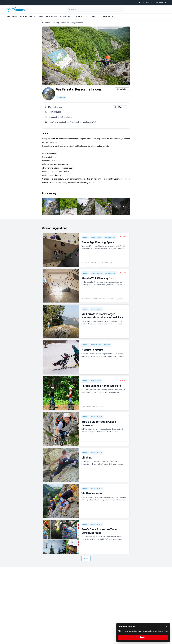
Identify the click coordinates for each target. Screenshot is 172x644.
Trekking (107, 345)
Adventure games (97, 237)
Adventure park (110, 237)
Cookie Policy (163, 631)
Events (94, 16)
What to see (66, 16)
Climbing (55, 23)
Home (47, 23)
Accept (143, 637)
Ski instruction (96, 345)
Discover (12, 16)
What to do (81, 16)
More (86, 558)
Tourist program (97, 309)
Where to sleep (27, 16)
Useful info (107, 16)
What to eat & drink (48, 16)
